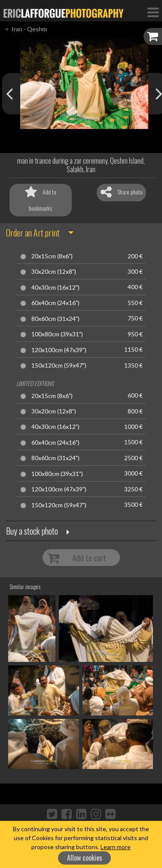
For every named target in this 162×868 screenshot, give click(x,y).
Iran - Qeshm (29, 29)
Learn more (116, 847)
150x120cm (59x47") (59, 365)
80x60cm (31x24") (55, 319)
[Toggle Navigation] (153, 12)
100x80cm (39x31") (57, 334)
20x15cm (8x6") (52, 256)
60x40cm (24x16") (55, 303)
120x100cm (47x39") (59, 350)
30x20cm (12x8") (54, 272)
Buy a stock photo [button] (32, 531)
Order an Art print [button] (33, 233)
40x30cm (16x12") (55, 287)
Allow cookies (85, 858)
